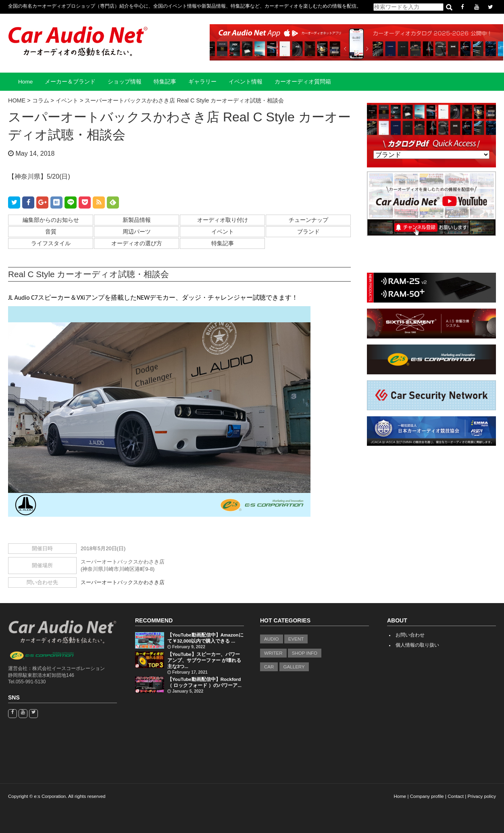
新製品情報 (137, 220)
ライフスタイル (51, 243)
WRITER (273, 653)
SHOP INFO (305, 653)
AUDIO (272, 639)
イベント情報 (246, 82)
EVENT (296, 639)
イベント (223, 232)
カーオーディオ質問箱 (303, 82)
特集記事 (165, 82)
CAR (269, 667)
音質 (51, 232)
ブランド (308, 232)
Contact (456, 796)
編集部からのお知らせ (51, 220)
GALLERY (294, 667)
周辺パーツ (137, 232)
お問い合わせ (410, 635)
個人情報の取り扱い (417, 645)
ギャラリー (202, 82)
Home (25, 82)
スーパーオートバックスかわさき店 (123, 582)
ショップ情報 (125, 82)
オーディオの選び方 (137, 243)
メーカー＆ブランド (70, 82)
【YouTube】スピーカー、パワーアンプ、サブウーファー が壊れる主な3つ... (204, 660)
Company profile (427, 796)
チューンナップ (308, 220)
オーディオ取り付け (223, 220)
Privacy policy (482, 796)
